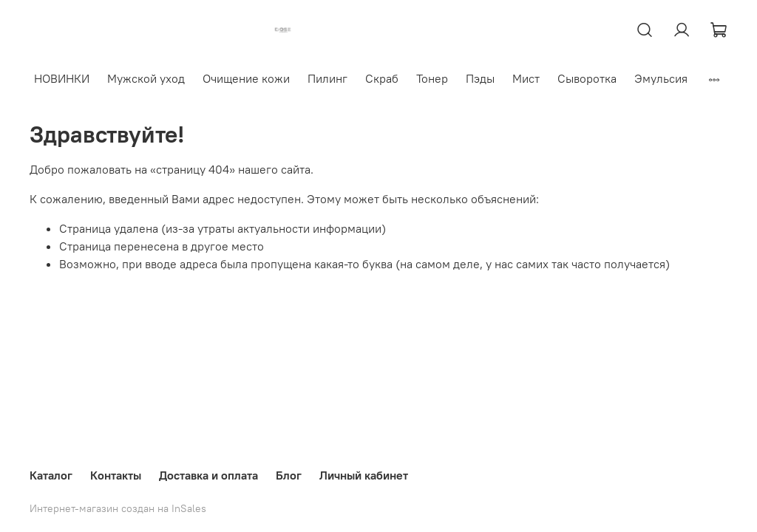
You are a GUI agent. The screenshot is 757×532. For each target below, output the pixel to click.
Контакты (116, 475)
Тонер (432, 78)
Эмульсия (661, 78)
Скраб (382, 78)
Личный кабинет (364, 475)
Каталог (51, 475)
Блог (289, 475)
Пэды (480, 78)
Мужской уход (146, 78)
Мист (526, 78)
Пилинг (327, 78)
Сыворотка (587, 78)
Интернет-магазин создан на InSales (118, 508)
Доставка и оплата (208, 475)
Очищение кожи (246, 78)
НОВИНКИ (62, 78)
